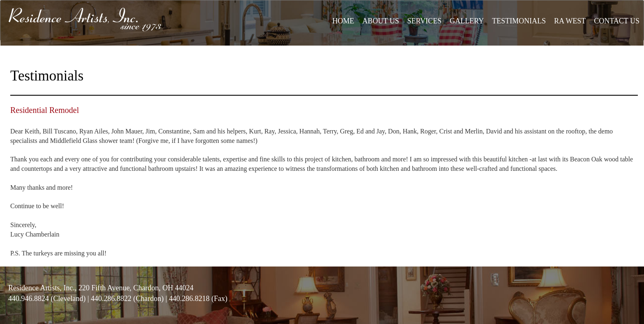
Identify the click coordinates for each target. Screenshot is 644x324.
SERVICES (424, 21)
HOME (343, 21)
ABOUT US (381, 21)
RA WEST (570, 21)
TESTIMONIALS (519, 21)
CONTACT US (617, 21)
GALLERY (467, 21)
